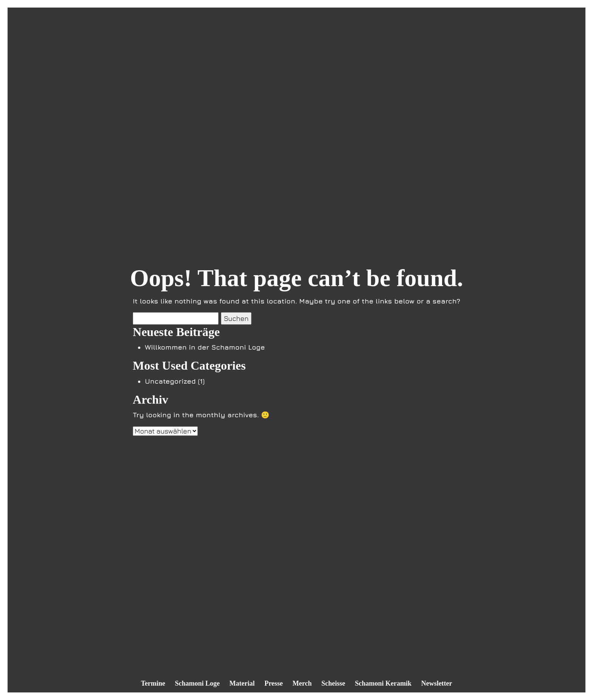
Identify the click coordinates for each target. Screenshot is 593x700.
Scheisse (333, 683)
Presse (274, 683)
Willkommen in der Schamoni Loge (205, 347)
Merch (302, 683)
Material (242, 683)
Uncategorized (170, 381)
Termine (153, 683)
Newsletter (437, 683)
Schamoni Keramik (383, 683)
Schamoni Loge (197, 683)
